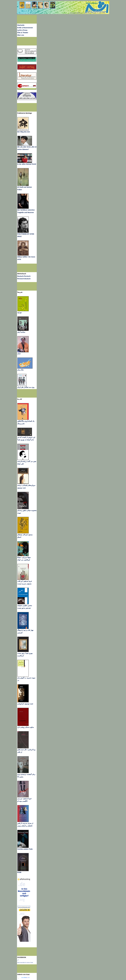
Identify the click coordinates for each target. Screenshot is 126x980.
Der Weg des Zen (24, 132)
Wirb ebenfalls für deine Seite (25, 963)
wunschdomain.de (24, 907)
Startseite (21, 25)
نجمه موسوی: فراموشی (25, 704)
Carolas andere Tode (25, 849)
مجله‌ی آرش (21, 332)
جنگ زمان (21, 370)
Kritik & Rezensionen (25, 28)
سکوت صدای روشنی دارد (26, 727)
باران (19, 354)
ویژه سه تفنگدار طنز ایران (26, 387)
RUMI (19, 872)
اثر (18, 960)
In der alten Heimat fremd (27, 164)
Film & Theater (23, 33)
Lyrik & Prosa (22, 30)
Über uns (21, 35)
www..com (25, 977)
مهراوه (20, 312)
